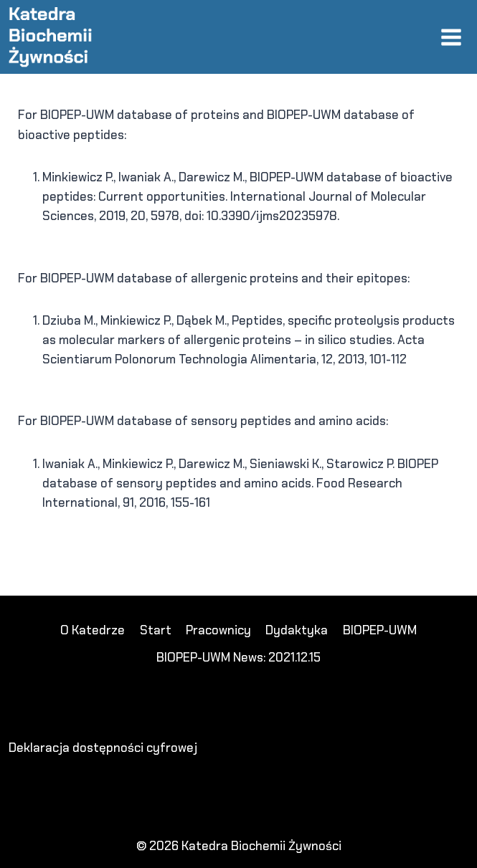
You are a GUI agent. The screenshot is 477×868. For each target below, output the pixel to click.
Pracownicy (218, 630)
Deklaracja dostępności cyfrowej (103, 748)
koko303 (54, 545)
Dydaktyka (297, 630)
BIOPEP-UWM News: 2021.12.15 (238, 657)
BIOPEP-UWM (380, 630)
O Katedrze (93, 630)
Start (156, 630)
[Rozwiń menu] (451, 37)
